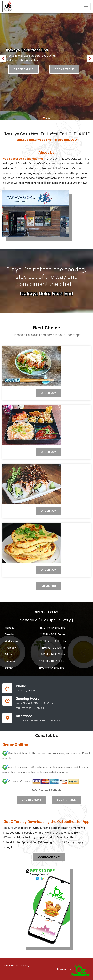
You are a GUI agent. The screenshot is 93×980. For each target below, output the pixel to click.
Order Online (23, 69)
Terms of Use (11, 966)
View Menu (49, 586)
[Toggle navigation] (86, 7)
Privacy (25, 966)
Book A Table (64, 69)
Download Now (49, 857)
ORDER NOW (49, 393)
